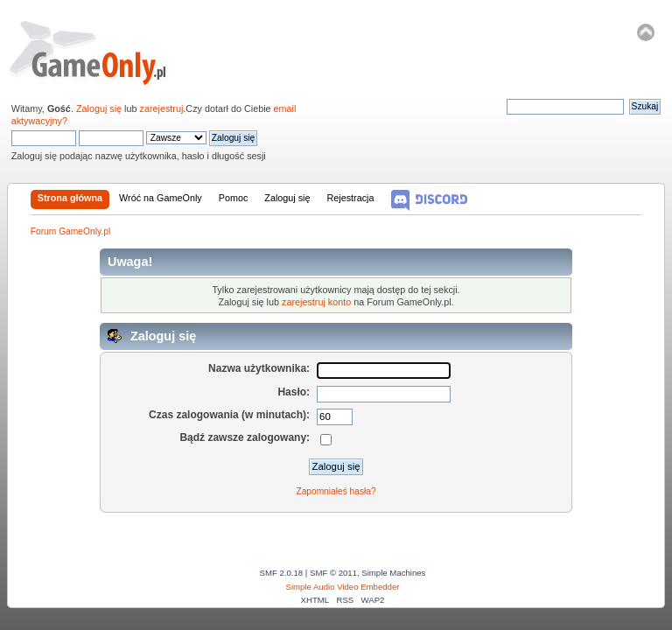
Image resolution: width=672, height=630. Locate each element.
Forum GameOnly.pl (99, 52)
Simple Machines (393, 573)
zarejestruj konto (316, 302)
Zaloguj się (99, 108)
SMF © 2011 (333, 573)
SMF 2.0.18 (282, 573)
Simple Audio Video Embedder (343, 587)
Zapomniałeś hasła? (336, 491)
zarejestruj (162, 108)
